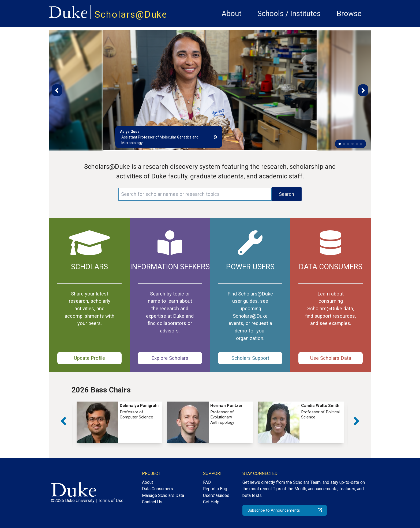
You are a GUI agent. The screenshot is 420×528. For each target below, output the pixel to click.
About (231, 14)
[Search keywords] (195, 194)
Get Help (211, 502)
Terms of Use (111, 501)
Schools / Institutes (289, 14)
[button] (340, 144)
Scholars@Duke (131, 14)
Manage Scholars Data (163, 495)
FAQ (207, 482)
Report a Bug (215, 489)
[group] (119, 422)
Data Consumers (157, 489)
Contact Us (152, 502)
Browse (349, 14)
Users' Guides (216, 495)
